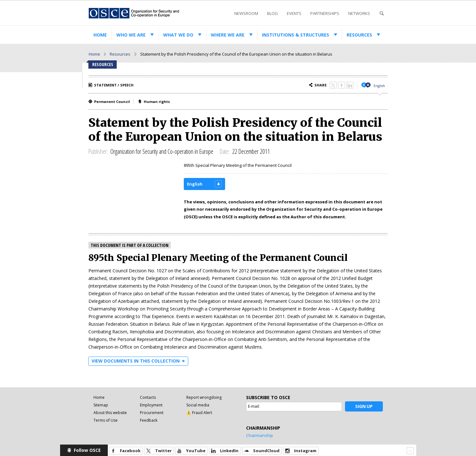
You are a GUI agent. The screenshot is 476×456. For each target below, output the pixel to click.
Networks (359, 13)
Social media (198, 405)
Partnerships (325, 13)
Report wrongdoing (204, 397)
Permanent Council (112, 102)
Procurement (152, 413)
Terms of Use (106, 420)
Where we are (228, 35)
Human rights (157, 102)
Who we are (131, 35)
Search (382, 14)
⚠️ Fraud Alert (199, 413)
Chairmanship (260, 435)
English (379, 86)
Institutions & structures (296, 35)
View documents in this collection (136, 361)
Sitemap (101, 405)
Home (100, 35)
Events (294, 13)
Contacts (148, 397)
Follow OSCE (87, 450)
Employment (151, 405)
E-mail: (254, 406)
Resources (359, 35)
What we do (178, 35)
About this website (110, 413)
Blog (272, 13)
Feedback (149, 420)
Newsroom (246, 13)
